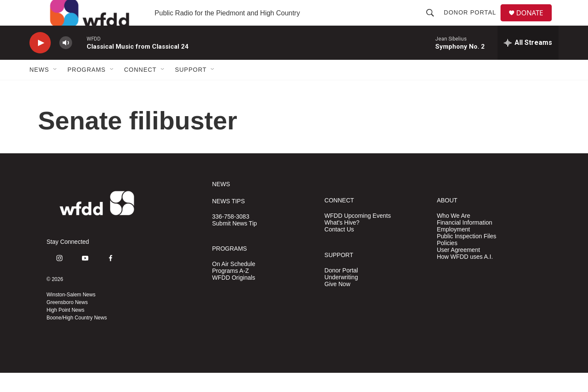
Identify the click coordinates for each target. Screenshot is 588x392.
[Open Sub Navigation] (55, 89)
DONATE (535, 22)
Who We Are (454, 235)
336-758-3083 (231, 236)
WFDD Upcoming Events (358, 235)
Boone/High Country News (77, 337)
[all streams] (528, 62)
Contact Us (339, 249)
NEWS (221, 203)
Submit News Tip (234, 243)
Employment (454, 249)
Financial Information (465, 242)
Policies (447, 262)
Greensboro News (67, 322)
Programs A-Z (230, 290)
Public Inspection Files (467, 256)
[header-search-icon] (434, 22)
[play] (40, 62)
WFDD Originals (234, 297)
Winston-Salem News (71, 314)
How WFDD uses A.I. (465, 276)
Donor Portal (473, 22)
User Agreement (458, 269)
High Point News (65, 329)
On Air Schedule (234, 283)
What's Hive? (342, 242)
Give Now (337, 303)
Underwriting (341, 297)
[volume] (66, 62)
